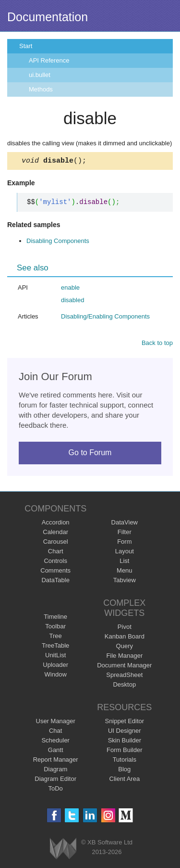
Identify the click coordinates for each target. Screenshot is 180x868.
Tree (56, 637)
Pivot (125, 628)
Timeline (55, 618)
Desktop (124, 686)
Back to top (157, 344)
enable (70, 289)
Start (26, 46)
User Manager (56, 722)
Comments (55, 572)
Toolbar (55, 628)
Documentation (48, 17)
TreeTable (55, 647)
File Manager (124, 657)
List (124, 562)
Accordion (56, 524)
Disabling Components (58, 242)
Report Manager (56, 761)
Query (125, 647)
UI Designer (125, 732)
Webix (63, 850)
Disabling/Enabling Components (105, 318)
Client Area (125, 780)
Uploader (55, 666)
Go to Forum (90, 454)
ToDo (56, 790)
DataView (125, 524)
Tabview (125, 581)
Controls (55, 562)
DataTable (55, 581)
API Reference (49, 60)
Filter (125, 533)
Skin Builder (125, 742)
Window (56, 676)
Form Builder (124, 751)
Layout (125, 553)
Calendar (55, 533)
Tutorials (125, 761)
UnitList (55, 657)
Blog (124, 771)
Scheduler (55, 742)
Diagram (55, 771)
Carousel (56, 543)
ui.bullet (40, 75)
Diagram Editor (55, 780)
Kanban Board (125, 638)
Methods (41, 89)
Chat (55, 732)
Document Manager (124, 667)
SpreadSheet (124, 676)
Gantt (56, 751)
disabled (72, 301)
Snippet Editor (124, 722)
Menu (125, 572)
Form (124, 543)
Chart (56, 553)
